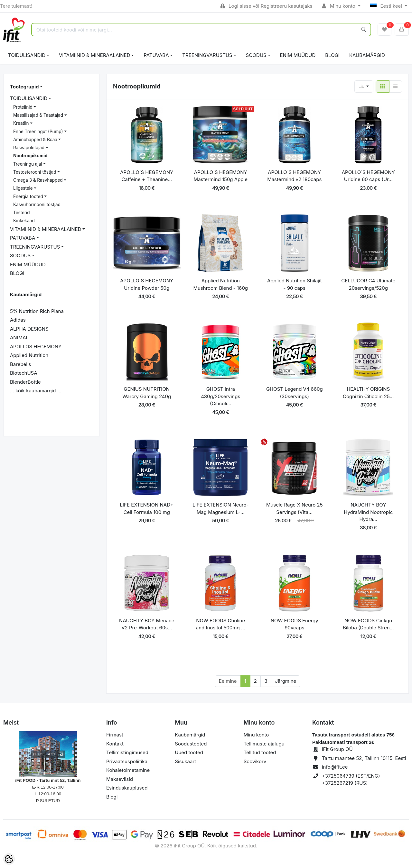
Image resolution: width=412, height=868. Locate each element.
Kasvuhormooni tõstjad (37, 205)
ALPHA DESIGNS (29, 329)
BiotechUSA (24, 373)
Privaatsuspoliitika (127, 761)
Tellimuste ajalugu (264, 744)
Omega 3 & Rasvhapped (38, 180)
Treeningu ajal (28, 164)
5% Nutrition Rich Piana (37, 311)
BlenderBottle (25, 382)
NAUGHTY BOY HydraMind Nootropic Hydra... (368, 512)
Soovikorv (255, 761)
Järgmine (286, 681)
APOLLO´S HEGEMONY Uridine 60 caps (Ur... (368, 176)
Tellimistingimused (127, 752)
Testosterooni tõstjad (35, 172)
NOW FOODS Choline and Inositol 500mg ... (221, 624)
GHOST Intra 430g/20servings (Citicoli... (220, 396)
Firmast (115, 735)
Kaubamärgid (367, 55)
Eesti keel (387, 6)
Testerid (22, 213)
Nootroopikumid (30, 156)
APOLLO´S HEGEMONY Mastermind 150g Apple (221, 176)
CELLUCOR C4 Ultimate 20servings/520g (368, 284)
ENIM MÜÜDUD (298, 55)
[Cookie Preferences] (9, 859)
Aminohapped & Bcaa (35, 140)
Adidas (18, 320)
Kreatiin (21, 123)
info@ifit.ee (335, 767)
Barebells (21, 364)
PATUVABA (156, 55)
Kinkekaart (24, 221)
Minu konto (339, 6)
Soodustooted (191, 744)
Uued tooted (189, 752)
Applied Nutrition (29, 355)
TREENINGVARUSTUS (207, 55)
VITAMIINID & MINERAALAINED (94, 55)
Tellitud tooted (260, 752)
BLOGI (332, 55)
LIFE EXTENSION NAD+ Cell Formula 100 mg (147, 508)
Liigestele (23, 188)
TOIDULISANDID (27, 55)
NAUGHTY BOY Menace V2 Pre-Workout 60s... (147, 624)
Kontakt (115, 744)
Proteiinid (23, 107)
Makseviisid (120, 779)
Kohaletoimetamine (128, 770)
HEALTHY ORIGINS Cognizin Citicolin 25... (368, 393)
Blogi (112, 797)
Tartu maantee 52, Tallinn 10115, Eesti (364, 758)
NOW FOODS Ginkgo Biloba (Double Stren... (368, 624)
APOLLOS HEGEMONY (36, 347)
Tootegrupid (24, 87)
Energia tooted (28, 196)
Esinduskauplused (127, 788)
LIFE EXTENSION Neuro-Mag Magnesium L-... (220, 508)
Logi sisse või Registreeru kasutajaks (266, 6)
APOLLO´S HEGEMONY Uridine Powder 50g (147, 284)
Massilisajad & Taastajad (38, 115)
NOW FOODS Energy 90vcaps (295, 624)
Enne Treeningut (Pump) (38, 132)
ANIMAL (19, 338)
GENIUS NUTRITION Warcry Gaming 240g (147, 393)
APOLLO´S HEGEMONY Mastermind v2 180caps (294, 176)
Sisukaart (185, 761)
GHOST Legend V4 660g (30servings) (295, 393)
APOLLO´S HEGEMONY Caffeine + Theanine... (147, 176)
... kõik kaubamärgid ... (36, 391)
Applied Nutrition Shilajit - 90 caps (295, 284)
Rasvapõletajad (29, 148)
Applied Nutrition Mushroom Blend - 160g (220, 284)
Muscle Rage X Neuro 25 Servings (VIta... (295, 508)
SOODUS (256, 55)
